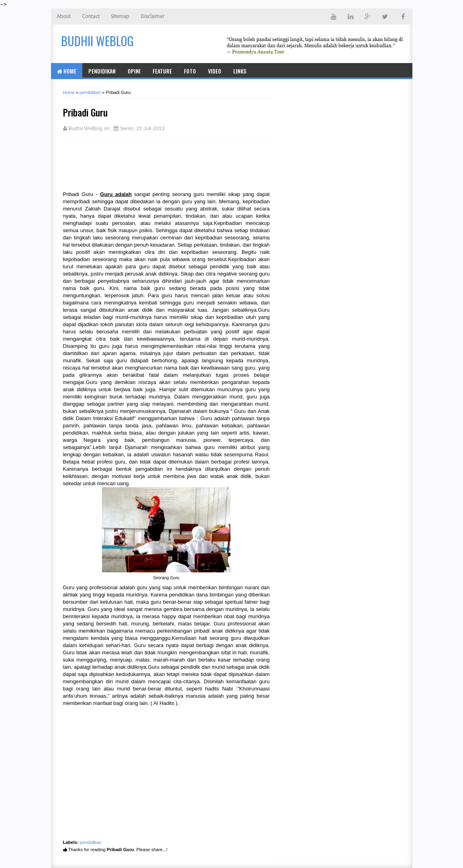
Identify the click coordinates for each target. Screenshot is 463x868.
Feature (162, 71)
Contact (91, 16)
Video (215, 71)
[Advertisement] (127, 163)
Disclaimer (153, 16)
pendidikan (91, 842)
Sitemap (120, 16)
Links (240, 71)
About (64, 16)
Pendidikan (102, 71)
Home (67, 71)
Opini (134, 71)
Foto (190, 71)
